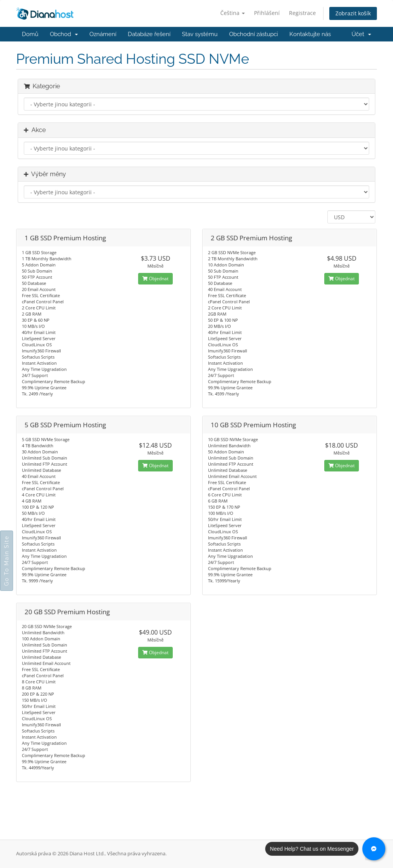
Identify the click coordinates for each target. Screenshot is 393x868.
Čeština (233, 13)
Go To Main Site (7, 561)
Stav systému (200, 34)
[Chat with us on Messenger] (374, 849)
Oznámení (103, 34)
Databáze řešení (149, 34)
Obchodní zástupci (253, 34)
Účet (361, 34)
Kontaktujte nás (310, 34)
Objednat (155, 279)
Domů (30, 34)
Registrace (302, 13)
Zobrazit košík (353, 13)
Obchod (64, 34)
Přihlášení (267, 13)
